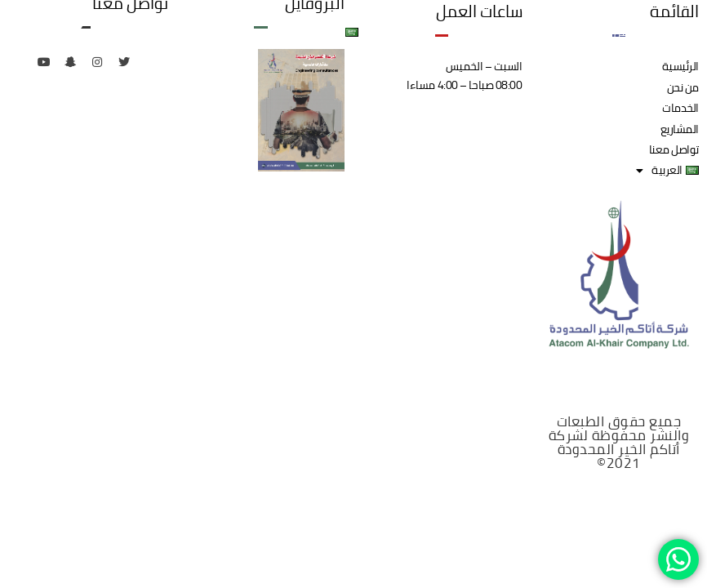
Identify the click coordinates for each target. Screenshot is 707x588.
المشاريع (483, 32)
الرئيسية (675, 32)
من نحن (611, 32)
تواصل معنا (411, 32)
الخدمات (548, 32)
